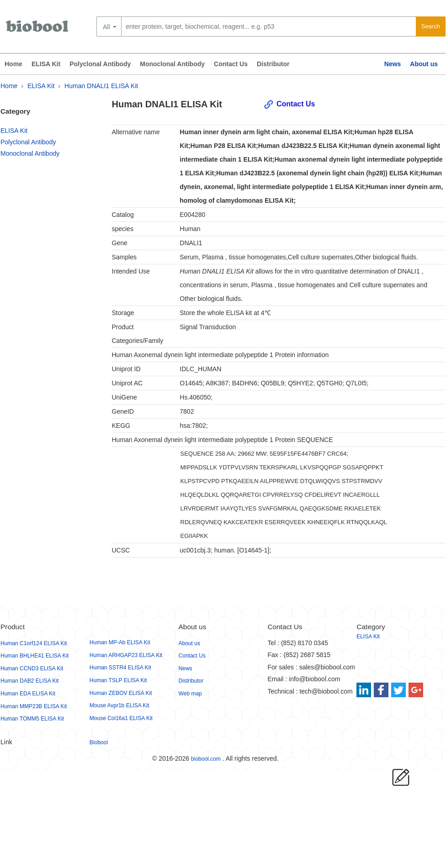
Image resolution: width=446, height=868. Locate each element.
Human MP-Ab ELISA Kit (120, 642)
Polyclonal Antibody (100, 64)
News (393, 64)
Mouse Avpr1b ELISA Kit (119, 705)
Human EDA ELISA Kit (28, 694)
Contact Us (231, 64)
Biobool (99, 742)
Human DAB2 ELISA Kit (29, 681)
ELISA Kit (46, 64)
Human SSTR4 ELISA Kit (120, 668)
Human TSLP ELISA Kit (118, 680)
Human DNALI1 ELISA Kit (101, 86)
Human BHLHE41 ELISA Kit (35, 656)
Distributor (273, 64)
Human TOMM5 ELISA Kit (32, 719)
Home (13, 64)
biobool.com (206, 759)
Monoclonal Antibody (172, 64)
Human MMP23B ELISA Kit (34, 706)
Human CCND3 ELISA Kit (32, 668)
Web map (190, 694)
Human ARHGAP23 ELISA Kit (126, 655)
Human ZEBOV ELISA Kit (121, 693)
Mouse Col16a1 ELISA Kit (121, 718)
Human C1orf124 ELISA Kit (34, 643)
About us (424, 64)
